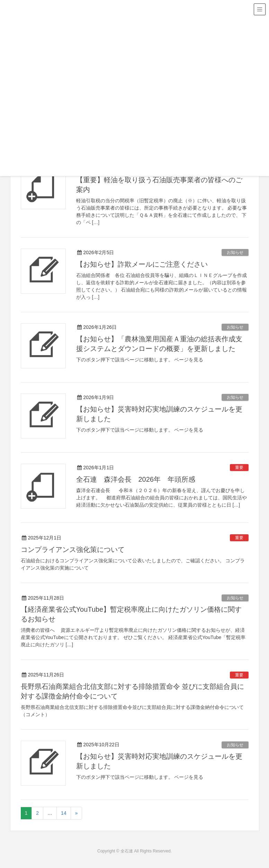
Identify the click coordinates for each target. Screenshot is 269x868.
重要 (239, 468)
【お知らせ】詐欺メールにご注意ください (142, 264)
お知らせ (235, 252)
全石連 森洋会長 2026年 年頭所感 (136, 479)
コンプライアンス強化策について (73, 550)
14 (64, 813)
